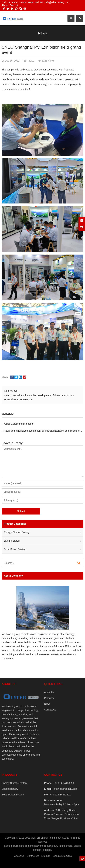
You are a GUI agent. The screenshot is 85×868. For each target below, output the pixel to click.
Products (49, 698)
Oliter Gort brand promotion (19, 424)
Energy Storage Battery (17, 532)
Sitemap (46, 856)
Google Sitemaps (62, 856)
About (5, 5)
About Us (49, 692)
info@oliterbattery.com (65, 789)
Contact (14, 5)
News (42, 33)
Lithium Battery (12, 541)
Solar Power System (15, 549)
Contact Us (50, 710)
